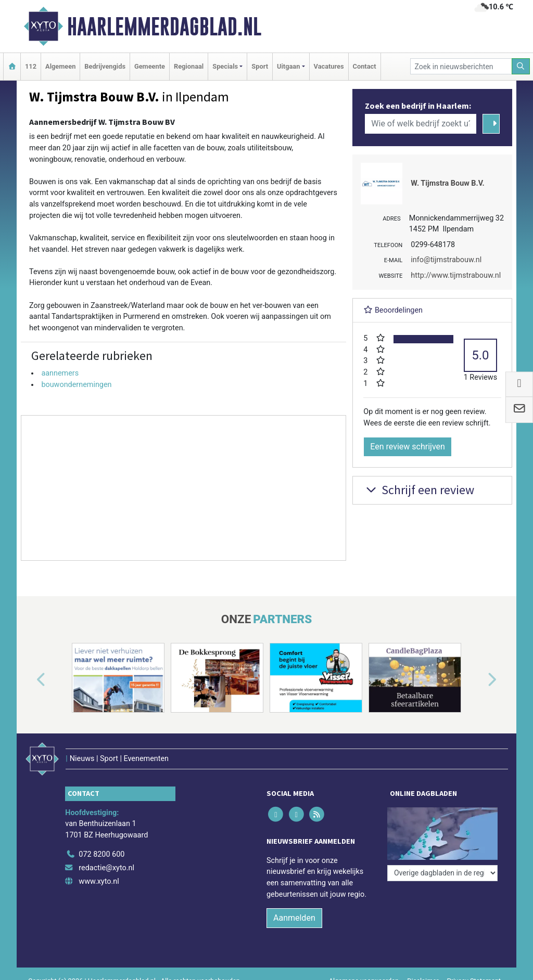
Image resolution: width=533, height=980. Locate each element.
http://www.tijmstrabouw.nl (456, 275)
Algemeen (60, 66)
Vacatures (329, 66)
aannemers (60, 373)
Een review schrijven (408, 447)
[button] (29, 680)
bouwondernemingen (76, 385)
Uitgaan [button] (288, 66)
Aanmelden (294, 918)
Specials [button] (225, 66)
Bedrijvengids (105, 66)
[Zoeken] (521, 66)
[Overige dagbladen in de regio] (442, 873)
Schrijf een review (419, 490)
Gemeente (150, 66)
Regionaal (189, 66)
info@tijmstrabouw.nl (446, 260)
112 (31, 66)
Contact (365, 66)
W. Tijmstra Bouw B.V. (447, 183)
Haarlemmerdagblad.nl (164, 27)
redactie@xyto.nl (106, 868)
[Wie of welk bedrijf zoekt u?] (421, 124)
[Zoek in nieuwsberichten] (461, 66)
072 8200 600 (101, 854)
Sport (260, 66)
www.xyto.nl (99, 881)
